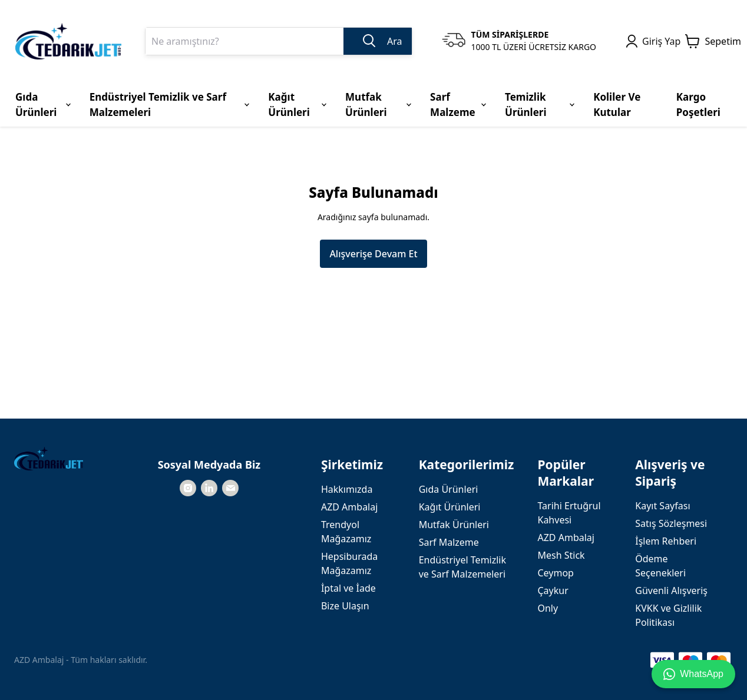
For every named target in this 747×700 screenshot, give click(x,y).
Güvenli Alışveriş (671, 590)
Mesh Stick (561, 555)
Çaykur (553, 590)
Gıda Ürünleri (449, 489)
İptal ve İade (348, 588)
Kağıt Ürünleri (450, 507)
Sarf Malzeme (449, 542)
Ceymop (555, 573)
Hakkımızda (347, 489)
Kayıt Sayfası (662, 506)
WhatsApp (693, 674)
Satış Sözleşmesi (671, 523)
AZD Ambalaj (349, 507)
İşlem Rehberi (666, 541)
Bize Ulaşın (345, 606)
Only (548, 608)
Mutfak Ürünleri (454, 525)
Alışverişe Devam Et (373, 254)
